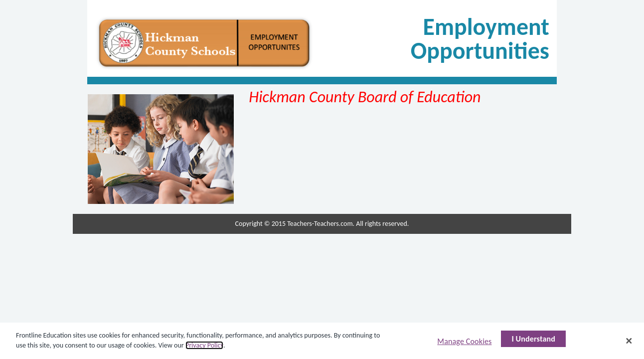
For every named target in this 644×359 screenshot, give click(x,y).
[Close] (629, 341)
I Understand (533, 339)
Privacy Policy (204, 345)
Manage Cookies (464, 341)
